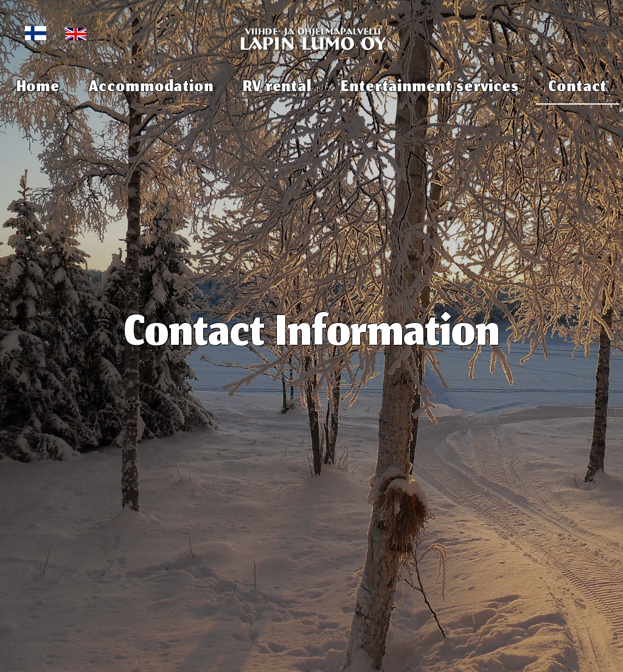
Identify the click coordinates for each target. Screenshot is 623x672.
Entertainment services (430, 88)
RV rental (277, 88)
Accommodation (151, 88)
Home (38, 88)
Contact (577, 88)
